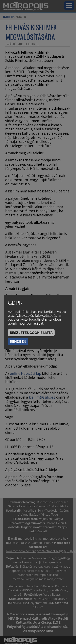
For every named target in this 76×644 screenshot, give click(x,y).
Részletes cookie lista (31, 333)
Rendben (18, 342)
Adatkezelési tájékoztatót (34, 316)
